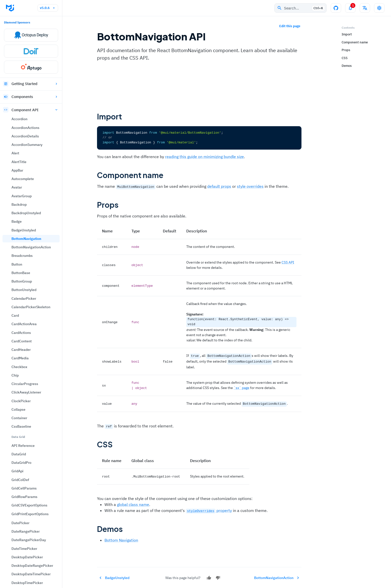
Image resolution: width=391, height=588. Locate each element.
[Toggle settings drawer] (379, 8)
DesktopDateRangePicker (32, 341)
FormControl (21, 452)
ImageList (20, 554)
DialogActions (23, 375)
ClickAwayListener (26, 168)
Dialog (17, 367)
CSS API (288, 262)
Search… (301, 8)
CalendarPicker (24, 74)
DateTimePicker (24, 324)
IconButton (20, 546)
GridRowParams (24, 272)
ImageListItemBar (26, 572)
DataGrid (19, 229)
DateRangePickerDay (29, 315)
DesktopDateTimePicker (31, 349)
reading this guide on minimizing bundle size (204, 156)
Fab (14, 426)
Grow (16, 520)
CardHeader (21, 125)
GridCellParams (24, 264)
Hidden (17, 529)
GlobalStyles (22, 503)
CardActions (21, 108)
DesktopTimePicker (27, 358)
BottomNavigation (26, 14)
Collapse (18, 185)
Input (16, 580)
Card (15, 91)
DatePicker (20, 298)
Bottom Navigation (121, 538)
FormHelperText (24, 486)
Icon (15, 537)
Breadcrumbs (22, 31)
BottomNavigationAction (31, 22)
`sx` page (242, 386)
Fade (15, 435)
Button (17, 40)
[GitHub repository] (336, 8)
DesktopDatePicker (27, 332)
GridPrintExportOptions (30, 289)
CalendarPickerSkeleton (31, 82)
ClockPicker (21, 176)
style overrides (250, 186)
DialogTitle (20, 401)
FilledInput (20, 443)
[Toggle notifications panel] (350, 8)
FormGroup (20, 478)
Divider (17, 409)
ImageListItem (23, 563)
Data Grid (18, 212)
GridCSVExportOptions (29, 281)
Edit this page (290, 26)
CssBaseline (21, 202)
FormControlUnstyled (29, 469)
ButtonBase (21, 48)
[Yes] (209, 576)
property (209, 508)
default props (219, 186)
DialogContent (23, 384)
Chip (15, 151)
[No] (218, 576)
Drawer (17, 418)
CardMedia (20, 133)
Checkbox (19, 142)
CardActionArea (24, 99)
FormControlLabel (26, 461)
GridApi (17, 246)
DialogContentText (26, 392)
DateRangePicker (26, 307)
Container (19, 193)
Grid (15, 512)
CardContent (22, 116)
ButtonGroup (22, 57)
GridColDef (20, 255)
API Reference (23, 221)
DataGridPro (21, 238)
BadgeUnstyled (24, 5)
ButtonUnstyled (24, 65)
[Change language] (365, 8)
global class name (133, 502)
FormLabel (20, 495)
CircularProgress (25, 159)
